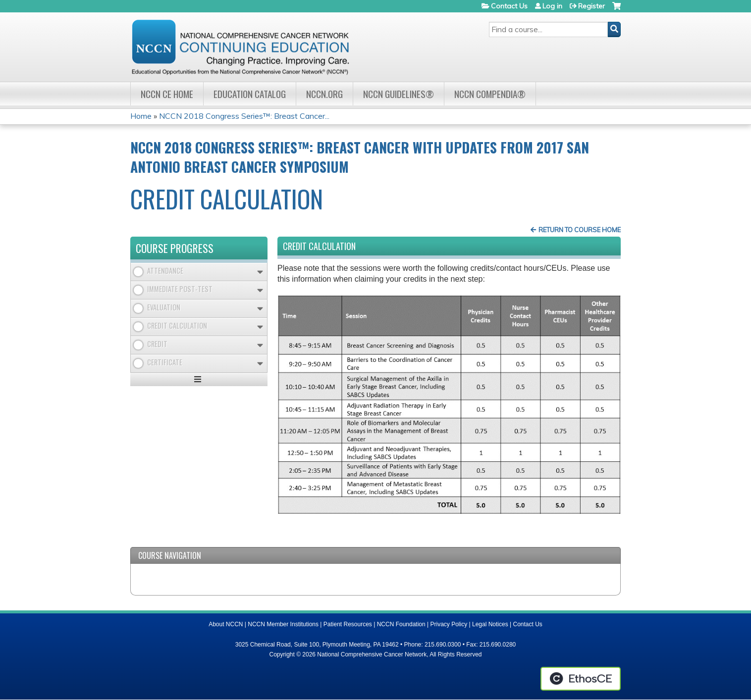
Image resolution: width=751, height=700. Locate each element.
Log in (552, 6)
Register (591, 6)
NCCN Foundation (401, 624)
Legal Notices (490, 624)
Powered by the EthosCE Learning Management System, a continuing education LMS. (581, 679)
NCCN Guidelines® (399, 94)
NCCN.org (324, 94)
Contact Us (509, 6)
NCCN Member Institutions (283, 624)
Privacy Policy (449, 624)
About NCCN (226, 624)
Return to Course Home (580, 230)
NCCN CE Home (167, 94)
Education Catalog (250, 94)
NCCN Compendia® (490, 94)
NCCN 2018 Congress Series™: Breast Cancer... (244, 116)
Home (141, 116)
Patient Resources (348, 624)
